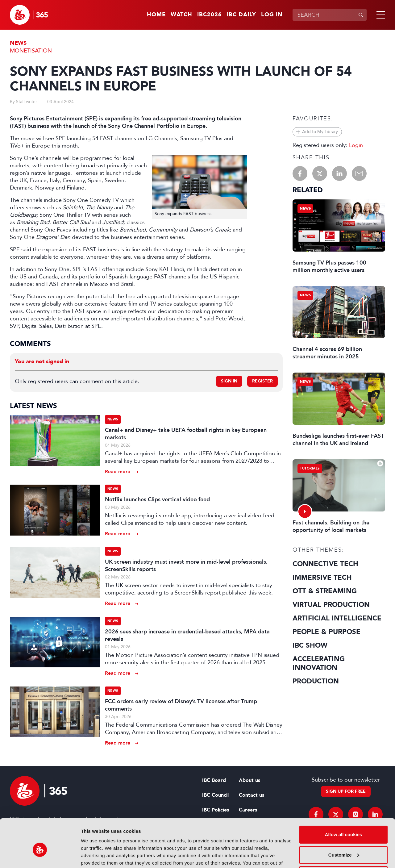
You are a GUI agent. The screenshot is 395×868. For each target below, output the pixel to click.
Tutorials (310, 468)
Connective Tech (325, 564)
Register (262, 381)
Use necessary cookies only (343, 843)
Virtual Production (331, 605)
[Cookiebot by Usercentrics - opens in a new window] (40, 856)
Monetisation (31, 51)
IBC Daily (241, 15)
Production (316, 681)
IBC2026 (210, 15)
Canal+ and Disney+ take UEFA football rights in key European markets (186, 434)
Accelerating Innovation (319, 663)
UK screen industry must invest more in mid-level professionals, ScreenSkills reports (186, 565)
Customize (344, 823)
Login (356, 145)
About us (249, 780)
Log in (272, 15)
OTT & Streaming (325, 591)
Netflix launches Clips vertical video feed (157, 499)
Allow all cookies (344, 803)
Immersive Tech (322, 578)
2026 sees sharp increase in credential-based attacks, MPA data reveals (187, 635)
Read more (118, 472)
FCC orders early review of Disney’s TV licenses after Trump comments (181, 705)
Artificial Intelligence (337, 618)
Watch (181, 15)
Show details (95, 856)
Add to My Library (320, 132)
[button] (380, 15)
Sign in (229, 381)
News (18, 43)
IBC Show (310, 645)
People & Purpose (326, 632)
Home (156, 15)
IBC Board (214, 780)
